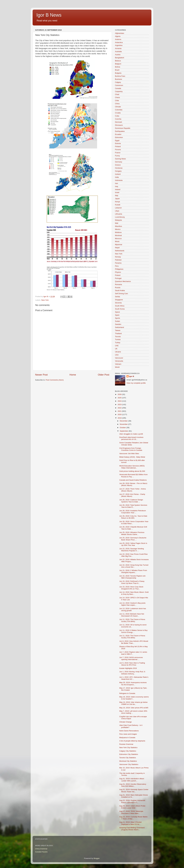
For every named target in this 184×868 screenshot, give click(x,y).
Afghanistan (120, 33)
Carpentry (119, 91)
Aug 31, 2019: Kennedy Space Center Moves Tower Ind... (134, 791)
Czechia (118, 119)
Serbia (117, 297)
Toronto (118, 337)
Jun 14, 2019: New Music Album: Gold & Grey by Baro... (134, 593)
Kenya (117, 202)
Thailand (118, 333)
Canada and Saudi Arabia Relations (133, 480)
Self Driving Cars (121, 294)
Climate (118, 107)
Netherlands (120, 251)
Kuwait (118, 205)
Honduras (119, 168)
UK (116, 349)
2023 (120, 404)
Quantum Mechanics (123, 281)
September (124, 431)
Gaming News (120, 159)
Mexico (118, 229)
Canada (118, 88)
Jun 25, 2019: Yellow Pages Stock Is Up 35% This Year (133, 544)
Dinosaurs (119, 125)
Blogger (97, 858)
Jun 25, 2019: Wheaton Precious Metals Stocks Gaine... (132, 533)
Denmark (119, 122)
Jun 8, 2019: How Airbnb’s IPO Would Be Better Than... (134, 642)
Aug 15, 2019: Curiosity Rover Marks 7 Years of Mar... (133, 818)
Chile (117, 101)
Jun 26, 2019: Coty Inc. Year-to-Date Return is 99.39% (133, 517)
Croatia (118, 113)
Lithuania (119, 214)
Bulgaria (118, 73)
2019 (120, 418)
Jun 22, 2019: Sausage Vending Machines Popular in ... (132, 550)
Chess (117, 97)
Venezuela (119, 361)
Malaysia (118, 220)
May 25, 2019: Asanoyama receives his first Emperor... (133, 684)
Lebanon (118, 208)
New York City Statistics (128, 748)
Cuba (117, 116)
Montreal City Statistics (128, 761)
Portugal (118, 278)
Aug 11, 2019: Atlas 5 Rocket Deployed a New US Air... (130, 823)
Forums (118, 150)
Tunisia (118, 339)
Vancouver (119, 358)
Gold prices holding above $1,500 (132, 471)
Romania (118, 284)
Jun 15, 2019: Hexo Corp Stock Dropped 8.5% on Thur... (131, 588)
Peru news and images (128, 734)
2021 (120, 411)
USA (117, 355)
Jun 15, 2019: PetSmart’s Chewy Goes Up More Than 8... (132, 582)
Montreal (118, 235)
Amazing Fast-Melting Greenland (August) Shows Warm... (132, 829)
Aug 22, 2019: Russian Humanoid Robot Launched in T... (132, 801)
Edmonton (119, 137)
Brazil (117, 70)
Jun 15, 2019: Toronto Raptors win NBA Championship (132, 577)
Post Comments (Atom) (55, 380)
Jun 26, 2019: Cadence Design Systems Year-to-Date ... (131, 501)
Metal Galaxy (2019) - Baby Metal (132, 457)
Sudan (117, 321)
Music (117, 241)
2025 (120, 398)
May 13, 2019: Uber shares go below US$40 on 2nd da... (133, 703)
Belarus (118, 61)
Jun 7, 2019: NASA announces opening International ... (131, 658)
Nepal (117, 248)
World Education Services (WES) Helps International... (132, 467)
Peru (117, 266)
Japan (117, 199)
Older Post (104, 375)
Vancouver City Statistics (129, 764)
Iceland (118, 174)
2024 (120, 401)
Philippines (119, 269)
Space (117, 312)
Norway (118, 257)
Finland (118, 146)
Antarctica (119, 42)
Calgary (118, 82)
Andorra (118, 39)
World (117, 367)
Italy (117, 195)
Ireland (118, 189)
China (117, 104)
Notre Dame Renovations (129, 731)
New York (45, 300)
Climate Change (126, 722)
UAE (117, 346)
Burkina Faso (120, 76)
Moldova (118, 232)
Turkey (118, 343)
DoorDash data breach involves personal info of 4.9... (131, 438)
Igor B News (49, 15)
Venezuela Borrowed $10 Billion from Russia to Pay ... (133, 476)
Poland (118, 275)
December (124, 421)
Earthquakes (120, 131)
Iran (116, 183)
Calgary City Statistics (128, 751)
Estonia (118, 143)
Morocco (118, 239)
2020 (120, 414)
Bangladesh (120, 58)
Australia (118, 52)
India (117, 177)
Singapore (119, 300)
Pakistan (118, 260)
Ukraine (118, 352)
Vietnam (118, 364)
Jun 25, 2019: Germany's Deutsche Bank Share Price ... (133, 539)
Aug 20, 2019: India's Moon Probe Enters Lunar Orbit (132, 807)
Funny (117, 156)
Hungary (118, 171)
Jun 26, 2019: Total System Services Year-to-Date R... (133, 506)
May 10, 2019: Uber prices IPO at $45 (134, 708)
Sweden (118, 324)
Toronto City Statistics (128, 758)
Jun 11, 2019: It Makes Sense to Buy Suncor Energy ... (133, 631)
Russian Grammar (126, 744)
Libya (117, 211)
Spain (117, 315)
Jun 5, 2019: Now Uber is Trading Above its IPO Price (132, 664)
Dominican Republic (123, 128)
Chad (117, 94)
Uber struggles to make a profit (131, 434)
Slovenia (118, 303)
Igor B (132, 376)
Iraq (116, 186)
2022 (120, 408)
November (124, 424)
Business (119, 79)
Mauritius (119, 226)
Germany (119, 162)
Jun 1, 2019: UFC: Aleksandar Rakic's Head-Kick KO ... (134, 678)
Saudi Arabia (120, 290)
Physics (118, 272)
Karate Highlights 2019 (128, 668)
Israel (117, 192)
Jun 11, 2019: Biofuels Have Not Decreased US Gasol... (132, 615)
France (118, 153)
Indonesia (119, 180)
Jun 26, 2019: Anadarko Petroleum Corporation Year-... (133, 512)
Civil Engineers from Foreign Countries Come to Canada (131, 449)
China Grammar (41, 849)
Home (73, 375)
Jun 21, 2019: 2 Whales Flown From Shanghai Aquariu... (133, 571)
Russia (118, 288)
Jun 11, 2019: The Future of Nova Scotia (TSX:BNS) (132, 620)
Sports (117, 318)
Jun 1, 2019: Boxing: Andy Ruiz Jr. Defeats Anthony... (133, 673)
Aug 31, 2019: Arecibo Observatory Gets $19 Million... (133, 785)
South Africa (120, 306)
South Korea (120, 309)
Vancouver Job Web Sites (129, 454)
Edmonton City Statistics (129, 754)
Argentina (119, 45)
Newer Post (41, 375)
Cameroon (119, 85)
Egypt (117, 140)
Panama (118, 263)
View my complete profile (136, 383)
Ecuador (118, 134)
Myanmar (119, 245)
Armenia (118, 48)
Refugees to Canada (127, 693)
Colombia (119, 110)
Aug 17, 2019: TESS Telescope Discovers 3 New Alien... (131, 812)
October (123, 428)
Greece (118, 165)
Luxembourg (120, 217)
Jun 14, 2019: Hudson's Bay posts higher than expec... (132, 604)
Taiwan (118, 330)
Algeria (118, 36)
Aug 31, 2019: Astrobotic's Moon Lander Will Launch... (132, 780)
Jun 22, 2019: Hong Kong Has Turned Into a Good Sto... (134, 566)
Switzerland (119, 327)
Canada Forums (41, 852)
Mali (117, 223)
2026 (120, 394)
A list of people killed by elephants (132, 741)
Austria (118, 55)
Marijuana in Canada (127, 738)
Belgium (118, 64)
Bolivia (118, 67)
